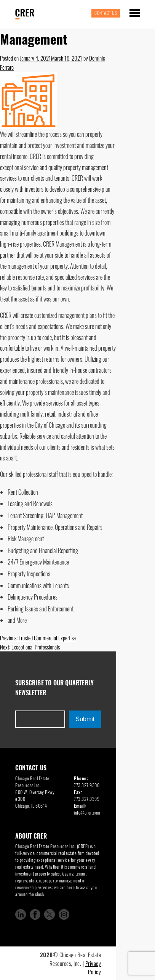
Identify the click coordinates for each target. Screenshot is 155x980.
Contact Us (106, 13)
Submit (85, 719)
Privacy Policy (93, 968)
